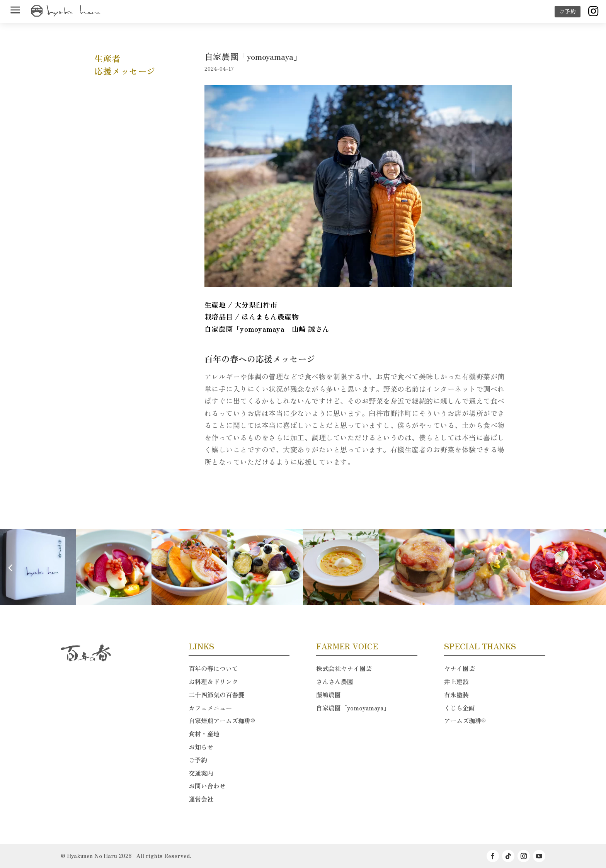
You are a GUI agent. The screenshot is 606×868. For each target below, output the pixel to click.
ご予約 (568, 11)
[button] (596, 567)
